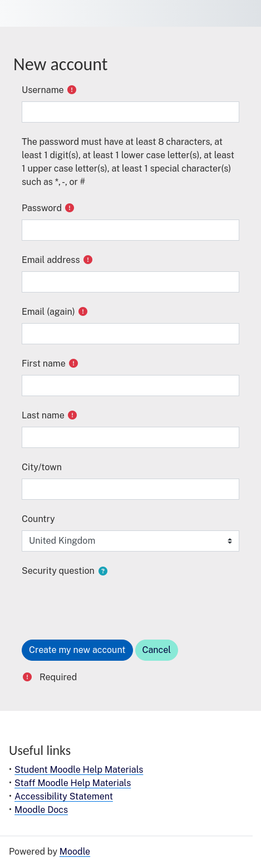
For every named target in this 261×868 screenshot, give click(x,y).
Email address (51, 260)
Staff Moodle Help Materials (73, 783)
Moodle (75, 852)
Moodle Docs (41, 810)
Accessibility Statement (64, 796)
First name (44, 364)
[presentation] (106, 604)
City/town (42, 467)
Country (38, 519)
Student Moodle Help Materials (79, 770)
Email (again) (48, 312)
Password (42, 208)
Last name (43, 415)
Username (43, 90)
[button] (103, 572)
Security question (58, 571)
